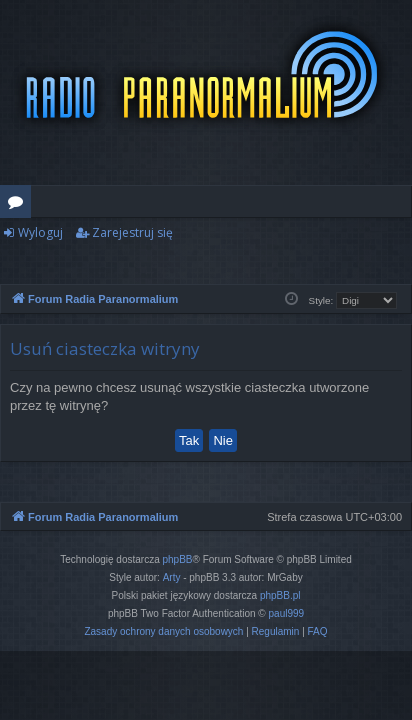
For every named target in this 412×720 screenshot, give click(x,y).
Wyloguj (40, 232)
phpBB (178, 559)
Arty (172, 577)
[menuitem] (163, 632)
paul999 (287, 613)
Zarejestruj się (132, 232)
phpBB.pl (280, 595)
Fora (19, 205)
